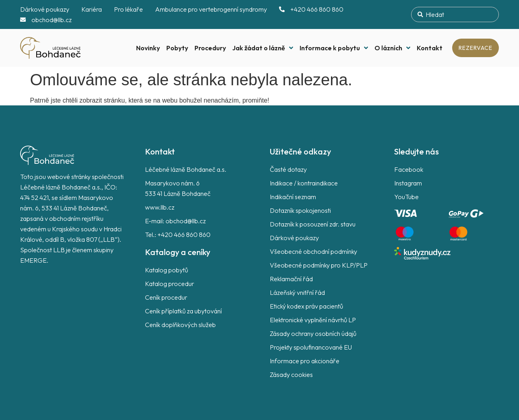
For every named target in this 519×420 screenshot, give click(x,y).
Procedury (210, 48)
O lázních (392, 48)
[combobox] (455, 14)
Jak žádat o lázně (263, 48)
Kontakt (430, 48)
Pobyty (177, 48)
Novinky (148, 48)
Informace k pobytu (334, 48)
